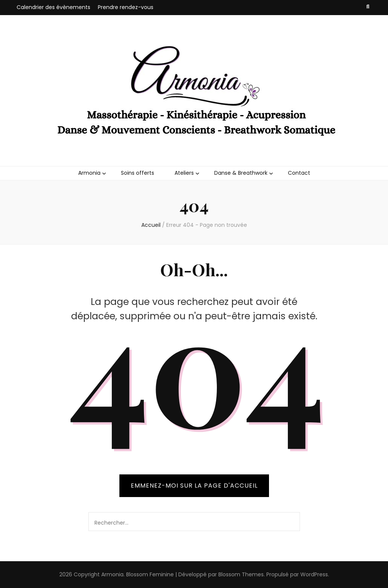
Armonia (89, 173)
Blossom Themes (241, 574)
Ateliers (184, 173)
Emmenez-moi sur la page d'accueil (194, 486)
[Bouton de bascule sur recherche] (368, 7)
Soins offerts (138, 173)
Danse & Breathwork (241, 173)
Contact (299, 173)
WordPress (314, 574)
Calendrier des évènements (53, 7)
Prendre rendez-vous (126, 7)
